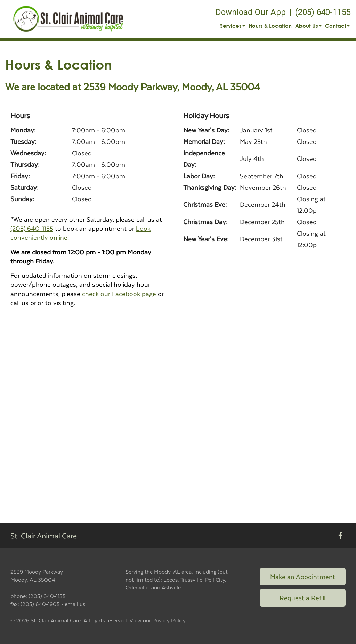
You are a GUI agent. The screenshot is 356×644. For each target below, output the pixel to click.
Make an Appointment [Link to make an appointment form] (303, 576)
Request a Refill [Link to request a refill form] (302, 598)
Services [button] (233, 26)
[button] (68, 19)
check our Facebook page (119, 294)
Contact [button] (337, 26)
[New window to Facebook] (341, 536)
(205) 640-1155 (32, 228)
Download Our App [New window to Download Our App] (251, 12)
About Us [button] (308, 26)
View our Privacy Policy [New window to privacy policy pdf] (157, 621)
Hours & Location (270, 26)
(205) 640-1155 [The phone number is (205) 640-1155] (323, 12)
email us (75, 604)
